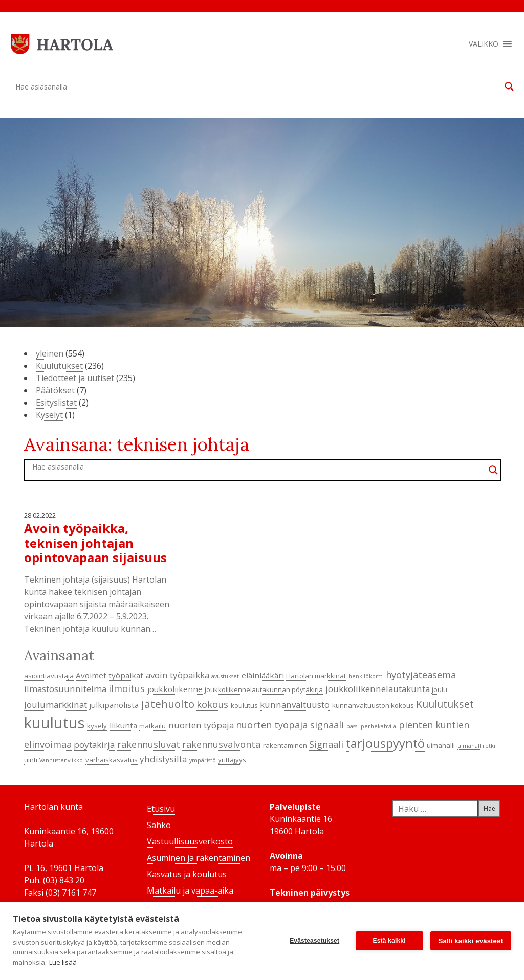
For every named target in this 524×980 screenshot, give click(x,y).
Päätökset (55, 390)
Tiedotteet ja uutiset (75, 378)
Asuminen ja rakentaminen (199, 858)
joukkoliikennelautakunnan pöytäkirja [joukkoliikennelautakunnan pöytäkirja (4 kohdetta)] (264, 689)
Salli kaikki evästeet (471, 941)
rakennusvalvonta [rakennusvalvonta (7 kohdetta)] (221, 744)
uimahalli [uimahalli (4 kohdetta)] (441, 745)
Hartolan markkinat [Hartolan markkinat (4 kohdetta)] (316, 676)
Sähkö (159, 825)
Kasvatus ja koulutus (187, 874)
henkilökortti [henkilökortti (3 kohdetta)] (366, 676)
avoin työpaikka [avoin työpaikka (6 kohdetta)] (178, 675)
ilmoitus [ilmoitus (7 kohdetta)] (127, 688)
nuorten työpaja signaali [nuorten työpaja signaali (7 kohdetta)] (290, 725)
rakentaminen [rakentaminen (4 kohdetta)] (285, 745)
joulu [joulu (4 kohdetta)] (440, 689)
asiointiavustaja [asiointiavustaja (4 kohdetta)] (49, 676)
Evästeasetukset (314, 941)
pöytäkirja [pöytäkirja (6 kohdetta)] (94, 744)
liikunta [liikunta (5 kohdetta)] (123, 725)
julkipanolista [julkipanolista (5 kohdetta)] (114, 705)
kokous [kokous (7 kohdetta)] (212, 704)
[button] (484, 44)
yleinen (50, 353)
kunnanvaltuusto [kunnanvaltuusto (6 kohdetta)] (295, 705)
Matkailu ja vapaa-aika (190, 890)
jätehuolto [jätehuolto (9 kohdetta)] (168, 704)
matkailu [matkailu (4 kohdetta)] (152, 726)
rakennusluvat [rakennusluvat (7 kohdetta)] (149, 744)
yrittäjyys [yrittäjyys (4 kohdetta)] (232, 760)
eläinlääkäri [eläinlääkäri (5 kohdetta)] (263, 675)
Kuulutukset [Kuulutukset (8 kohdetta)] (445, 704)
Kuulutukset (59, 366)
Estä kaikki (389, 941)
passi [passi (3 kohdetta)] (353, 726)
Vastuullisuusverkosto (190, 841)
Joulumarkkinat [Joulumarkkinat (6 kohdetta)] (56, 705)
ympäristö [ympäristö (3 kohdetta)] (203, 760)
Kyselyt (49, 415)
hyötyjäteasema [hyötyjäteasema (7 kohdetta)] (421, 675)
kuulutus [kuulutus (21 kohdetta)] (54, 723)
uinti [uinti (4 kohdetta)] (31, 760)
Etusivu (161, 809)
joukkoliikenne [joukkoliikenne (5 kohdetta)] (175, 689)
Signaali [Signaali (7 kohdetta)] (326, 744)
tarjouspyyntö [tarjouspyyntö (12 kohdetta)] (385, 743)
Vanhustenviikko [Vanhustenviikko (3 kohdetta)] (61, 760)
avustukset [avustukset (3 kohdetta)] (225, 676)
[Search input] (257, 86)
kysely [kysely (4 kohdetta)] (97, 726)
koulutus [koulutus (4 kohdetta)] (244, 705)
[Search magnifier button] (509, 86)
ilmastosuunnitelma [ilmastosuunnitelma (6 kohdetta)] (65, 689)
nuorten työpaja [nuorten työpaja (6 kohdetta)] (201, 725)
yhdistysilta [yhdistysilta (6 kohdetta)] (163, 759)
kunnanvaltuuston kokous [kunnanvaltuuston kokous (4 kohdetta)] (373, 705)
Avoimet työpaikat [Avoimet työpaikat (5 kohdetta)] (110, 675)
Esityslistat (56, 403)
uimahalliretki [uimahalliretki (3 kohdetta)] (476, 746)
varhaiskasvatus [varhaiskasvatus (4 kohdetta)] (112, 760)
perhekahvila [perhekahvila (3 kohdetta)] (378, 726)
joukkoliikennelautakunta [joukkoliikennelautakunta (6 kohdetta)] (378, 689)
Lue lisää (63, 962)
